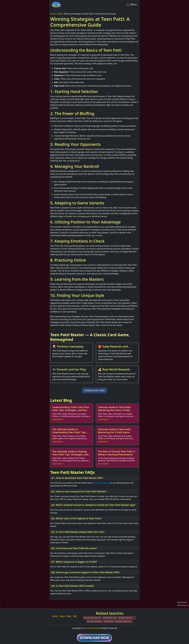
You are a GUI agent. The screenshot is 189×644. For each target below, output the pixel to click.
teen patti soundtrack (94, 621)
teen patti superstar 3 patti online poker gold (127, 618)
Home (53, 14)
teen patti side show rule (92, 618)
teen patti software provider (124, 621)
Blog (60, 14)
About (62, 616)
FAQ (75, 616)
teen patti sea (108, 621)
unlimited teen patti (110, 618)
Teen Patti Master (102, 483)
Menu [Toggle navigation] (131, 5)
